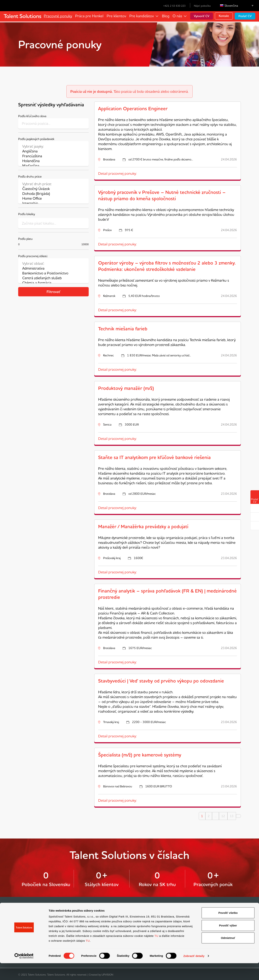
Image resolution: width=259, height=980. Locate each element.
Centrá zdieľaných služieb (53, 278)
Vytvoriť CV (202, 16)
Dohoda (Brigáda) (53, 194)
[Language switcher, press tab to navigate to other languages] (237, 6)
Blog (165, 16)
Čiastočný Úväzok (53, 189)
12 (223, 816)
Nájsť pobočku (202, 6)
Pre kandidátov (142, 16)
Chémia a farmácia (53, 283)
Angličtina (53, 151)
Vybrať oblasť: (53, 263)
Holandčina (53, 161)
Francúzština (53, 156)
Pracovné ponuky (59, 16)
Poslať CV (245, 16)
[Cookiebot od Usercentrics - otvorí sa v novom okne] (24, 973)
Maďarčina (53, 166)
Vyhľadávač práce (29, 918)
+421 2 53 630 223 (172, 6)
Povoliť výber (228, 942)
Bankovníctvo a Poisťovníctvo (53, 273)
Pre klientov (117, 16)
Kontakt (224, 16)
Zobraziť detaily (194, 973)
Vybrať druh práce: (53, 184)
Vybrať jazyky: (53, 146)
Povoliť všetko (228, 930)
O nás (177, 16)
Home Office (53, 198)
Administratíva (53, 268)
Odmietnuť (228, 955)
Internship (53, 203)
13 (232, 816)
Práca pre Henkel (90, 16)
